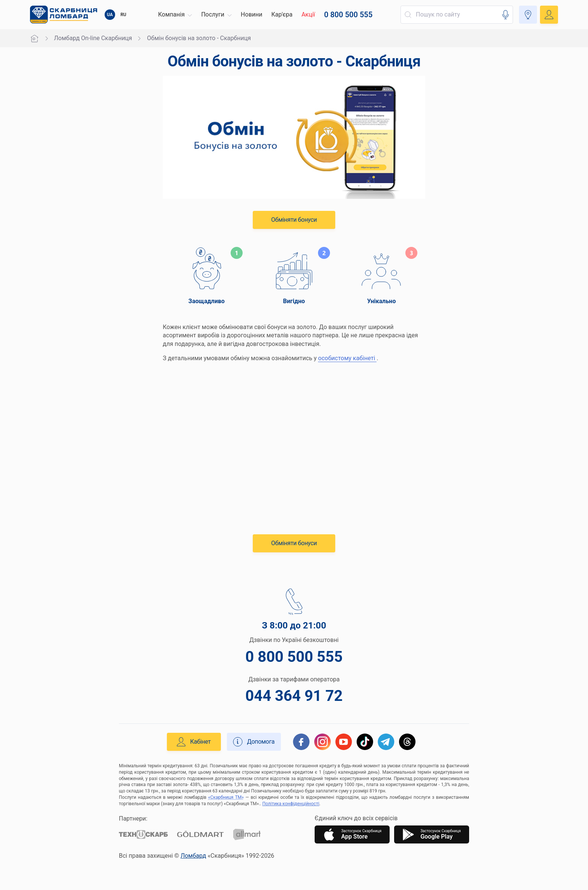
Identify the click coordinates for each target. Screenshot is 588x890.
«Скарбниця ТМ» (226, 797)
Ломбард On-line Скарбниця (93, 38)
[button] (175, 15)
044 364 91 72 (294, 696)
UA (110, 15)
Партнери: (133, 819)
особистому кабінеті (347, 358)
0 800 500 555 (294, 657)
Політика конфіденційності (291, 804)
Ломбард (193, 856)
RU (123, 15)
